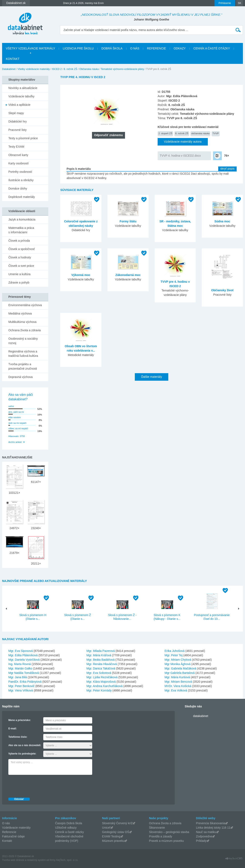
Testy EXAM (16, 147)
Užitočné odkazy (66, 828)
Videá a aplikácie (19, 105)
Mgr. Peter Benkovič (21, 686)
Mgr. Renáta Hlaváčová (102, 664)
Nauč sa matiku (206, 832)
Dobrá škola (112, 48)
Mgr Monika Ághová (178, 664)
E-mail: (13, 729)
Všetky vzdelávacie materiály (30, 48)
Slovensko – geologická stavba (169, 832)
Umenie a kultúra (19, 274)
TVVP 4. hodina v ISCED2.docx (180, 156)
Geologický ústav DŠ (116, 832)
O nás (135, 48)
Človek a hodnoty (20, 257)
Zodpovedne (204, 836)
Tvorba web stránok (13, 860)
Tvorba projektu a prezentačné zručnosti (23, 366)
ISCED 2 (57, 69)
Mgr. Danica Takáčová (101, 668)
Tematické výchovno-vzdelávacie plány (122, 69)
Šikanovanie (157, 828)
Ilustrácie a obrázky (21, 180)
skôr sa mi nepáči (17, 423)
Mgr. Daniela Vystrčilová (24, 660)
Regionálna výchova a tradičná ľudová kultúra (23, 354)
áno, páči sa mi (16, 412)
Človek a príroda (19, 241)
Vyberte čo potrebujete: (22, 754)
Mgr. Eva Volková (176, 690)
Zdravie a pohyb (19, 282)
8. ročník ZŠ (71, 69)
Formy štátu (128, 221)
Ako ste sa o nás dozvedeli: (25, 745)
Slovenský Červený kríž (117, 823)
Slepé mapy (16, 113)
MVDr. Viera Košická (178, 686)
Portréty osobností (20, 172)
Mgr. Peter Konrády (99, 690)
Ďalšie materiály (152, 377)
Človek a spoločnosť (22, 249)
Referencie (156, 48)
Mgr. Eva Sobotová (99, 673)
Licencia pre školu (78, 48)
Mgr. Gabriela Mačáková (180, 668)
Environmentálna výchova (25, 305)
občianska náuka (200, 133)
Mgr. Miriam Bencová (178, 682)
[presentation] (40, 785)
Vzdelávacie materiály (16, 828)
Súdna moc (222, 221)
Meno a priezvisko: (20, 720)
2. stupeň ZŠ (165, 133)
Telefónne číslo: (18, 737)
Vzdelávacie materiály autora (183, 142)
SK (240, 3)
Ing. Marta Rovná (20, 664)
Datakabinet (9, 69)
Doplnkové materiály (22, 197)
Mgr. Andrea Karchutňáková (105, 686)
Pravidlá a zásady (161, 836)
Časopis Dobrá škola (68, 823)
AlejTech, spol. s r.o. (67, 860)
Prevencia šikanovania (211, 823)
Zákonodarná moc (128, 275)
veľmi (11, 406)
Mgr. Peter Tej (174, 655)
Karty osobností (19, 163)
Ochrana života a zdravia (25, 330)
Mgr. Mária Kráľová (99, 655)
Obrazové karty (18, 155)
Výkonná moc (81, 275)
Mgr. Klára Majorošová (101, 682)
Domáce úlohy (18, 188)
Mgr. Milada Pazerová (101, 651)
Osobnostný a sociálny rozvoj (23, 341)
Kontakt (13, 59)
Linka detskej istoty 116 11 (213, 828)
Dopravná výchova (20, 377)
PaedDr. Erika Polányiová (25, 682)
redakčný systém (36, 860)
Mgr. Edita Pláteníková (23, 655)
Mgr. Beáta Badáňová (101, 660)
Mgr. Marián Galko (20, 668)
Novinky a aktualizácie (23, 88)
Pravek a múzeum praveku (167, 841)
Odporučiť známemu (108, 135)
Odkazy (180, 48)
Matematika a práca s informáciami (21, 230)
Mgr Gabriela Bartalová (180, 673)
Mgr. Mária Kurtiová (177, 677)
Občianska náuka (89, 69)
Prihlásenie (225, 3)
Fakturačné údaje (13, 836)
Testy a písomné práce (23, 138)
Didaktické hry (18, 121)
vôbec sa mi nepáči (18, 428)
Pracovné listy (17, 130)
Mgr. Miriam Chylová (178, 660)
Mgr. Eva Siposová (21, 651)
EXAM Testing (111, 836)
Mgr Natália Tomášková (24, 673)
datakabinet (201, 716)
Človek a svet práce (21, 266)
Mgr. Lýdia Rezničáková (102, 677)
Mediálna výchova (20, 313)
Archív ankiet (15, 442)
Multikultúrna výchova (22, 322)
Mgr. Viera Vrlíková (21, 690)
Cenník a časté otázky (212, 48)
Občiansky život (222, 290)
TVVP (216, 133)
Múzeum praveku (113, 841)
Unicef (106, 828)
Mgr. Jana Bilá (18, 677)
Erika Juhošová (175, 651)
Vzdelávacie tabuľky (21, 96)
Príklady (201, 841)
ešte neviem (15, 417)
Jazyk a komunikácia (22, 219)
